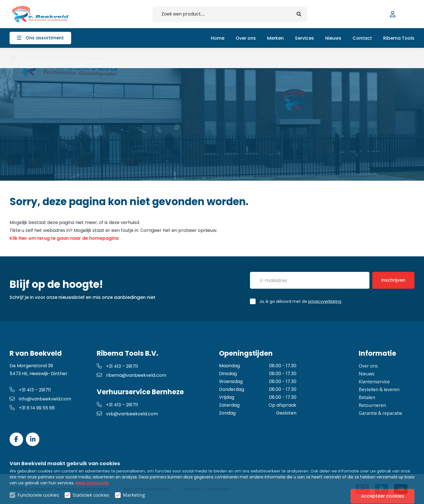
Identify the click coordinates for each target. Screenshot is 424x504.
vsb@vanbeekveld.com (127, 414)
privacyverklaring (325, 301)
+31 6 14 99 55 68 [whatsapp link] (32, 408)
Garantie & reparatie (380, 413)
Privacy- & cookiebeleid (207, 489)
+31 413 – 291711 (30, 390)
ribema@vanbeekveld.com (131, 375)
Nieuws (367, 374)
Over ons (368, 366)
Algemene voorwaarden (146, 489)
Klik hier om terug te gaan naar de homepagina (64, 238)
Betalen (367, 397)
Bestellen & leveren (379, 389)
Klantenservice (374, 382)
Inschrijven (393, 280)
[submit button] (299, 14)
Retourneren (372, 405)
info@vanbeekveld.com (40, 399)
